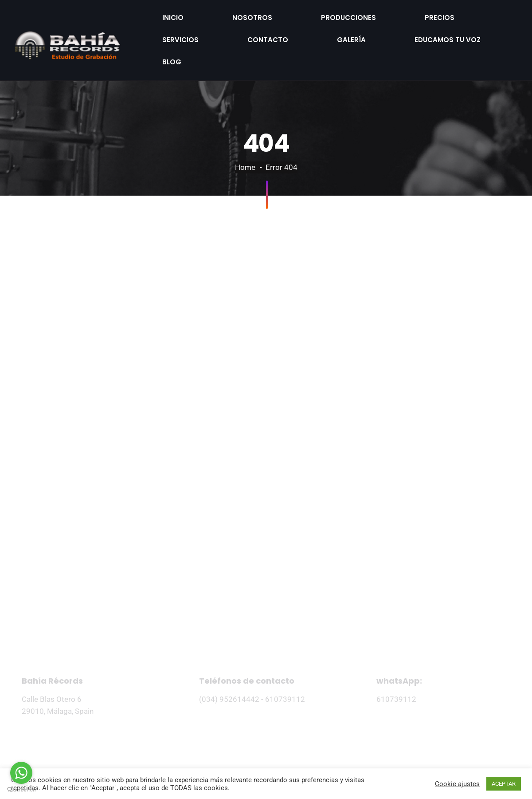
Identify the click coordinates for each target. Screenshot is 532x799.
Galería (162, 31)
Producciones (272, 15)
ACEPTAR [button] (504, 784)
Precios (332, 15)
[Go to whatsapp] (21, 773)
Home (245, 134)
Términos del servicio (307, 751)
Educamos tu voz (227, 31)
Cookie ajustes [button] (457, 784)
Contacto (440, 15)
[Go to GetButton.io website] (21, 790)
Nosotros (207, 15)
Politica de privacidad (225, 751)
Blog (288, 31)
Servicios (383, 15)
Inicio (158, 15)
